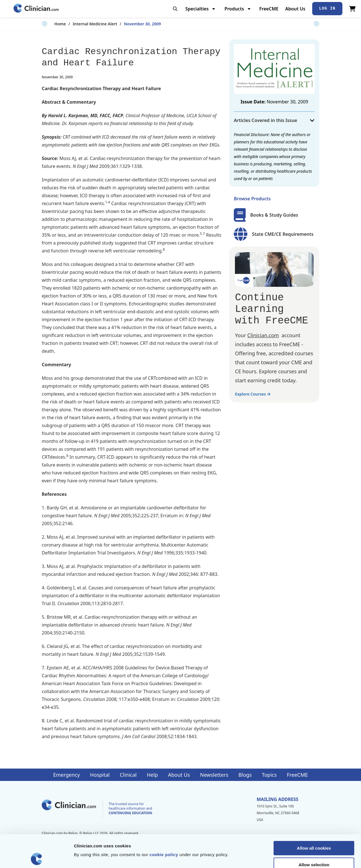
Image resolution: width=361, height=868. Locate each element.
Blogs (245, 775)
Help (152, 775)
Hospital (100, 775)
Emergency (66, 775)
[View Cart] (352, 9)
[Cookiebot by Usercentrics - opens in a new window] (37, 857)
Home (48, 24)
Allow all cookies (314, 815)
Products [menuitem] (234, 9)
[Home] (36, 9)
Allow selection (314, 832)
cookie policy (164, 822)
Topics (269, 775)
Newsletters (214, 775)
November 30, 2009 (130, 24)
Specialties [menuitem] (197, 9)
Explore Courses (253, 394)
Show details (296, 857)
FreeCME (269, 9)
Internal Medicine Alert (82, 24)
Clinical (128, 775)
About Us (295, 9)
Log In (327, 8)
